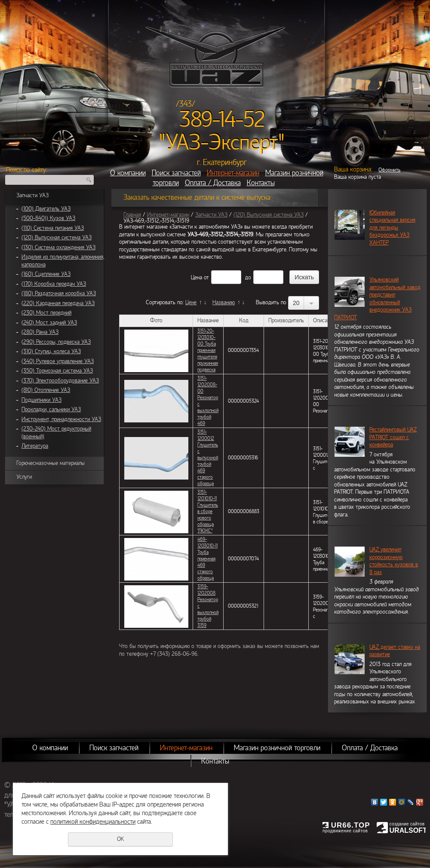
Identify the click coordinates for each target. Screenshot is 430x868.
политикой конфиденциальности (93, 822)
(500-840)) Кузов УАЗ (48, 218)
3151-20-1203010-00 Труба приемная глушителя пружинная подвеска (208, 350)
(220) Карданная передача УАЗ (58, 303)
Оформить (389, 170)
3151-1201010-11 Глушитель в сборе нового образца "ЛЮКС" (208, 511)
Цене (191, 303)
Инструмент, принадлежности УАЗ (61, 419)
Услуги (24, 477)
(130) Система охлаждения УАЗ (58, 248)
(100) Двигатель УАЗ (46, 209)
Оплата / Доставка (213, 183)
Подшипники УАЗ (41, 400)
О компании (128, 173)
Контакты (261, 183)
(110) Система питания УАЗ (53, 228)
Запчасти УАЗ (32, 196)
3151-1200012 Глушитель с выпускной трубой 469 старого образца (208, 458)
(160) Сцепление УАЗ (46, 274)
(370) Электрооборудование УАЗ (60, 381)
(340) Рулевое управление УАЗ (58, 361)
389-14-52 (222, 119)
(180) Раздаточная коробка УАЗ (59, 293)
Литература (35, 446)
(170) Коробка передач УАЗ (54, 284)
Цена (197, 278)
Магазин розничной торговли (277, 748)
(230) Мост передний (46, 313)
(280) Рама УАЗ (40, 332)
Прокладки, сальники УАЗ (51, 410)
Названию (224, 303)
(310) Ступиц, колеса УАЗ (51, 351)
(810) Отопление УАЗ (46, 390)
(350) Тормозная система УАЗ (57, 371)
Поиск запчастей (176, 173)
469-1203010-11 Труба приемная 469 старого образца (207, 559)
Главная (132, 215)
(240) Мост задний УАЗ (49, 323)
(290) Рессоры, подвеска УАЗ (56, 342)
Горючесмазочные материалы (51, 463)
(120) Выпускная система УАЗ (57, 238)
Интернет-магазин (233, 173)
